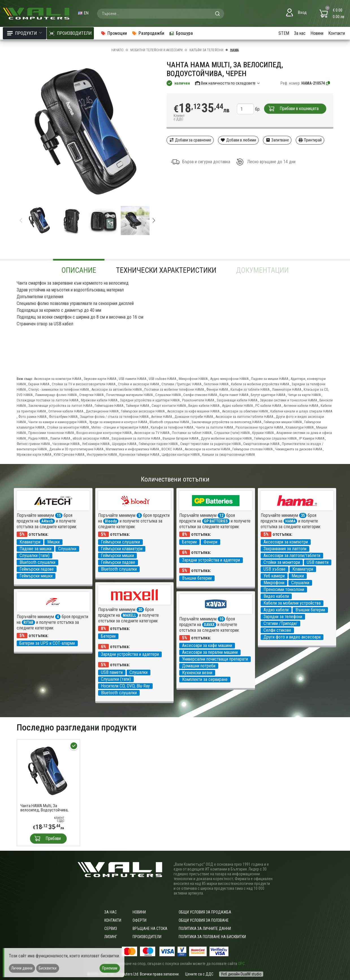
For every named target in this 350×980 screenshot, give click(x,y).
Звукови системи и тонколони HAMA (288, 400)
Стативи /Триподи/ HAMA (181, 384)
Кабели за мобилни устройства (292, 603)
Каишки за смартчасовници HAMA (228, 454)
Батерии (189, 542)
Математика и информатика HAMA (132, 449)
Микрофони (274, 583)
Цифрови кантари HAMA (181, 454)
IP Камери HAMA (312, 438)
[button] (154, 220)
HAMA (235, 50)
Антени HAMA (161, 417)
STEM (284, 33)
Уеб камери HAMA (96, 444)
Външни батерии (197, 578)
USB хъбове (275, 569)
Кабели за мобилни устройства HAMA (260, 384)
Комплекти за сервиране (205, 679)
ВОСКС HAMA (172, 449)
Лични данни (22, 968)
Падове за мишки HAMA (270, 379)
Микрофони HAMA (193, 379)
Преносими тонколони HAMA (51, 433)
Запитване (277, 140)
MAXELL (129, 615)
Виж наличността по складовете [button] (228, 83)
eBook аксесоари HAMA (91, 438)
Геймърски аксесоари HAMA (143, 411)
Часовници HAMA (66, 444)
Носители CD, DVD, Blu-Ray (125, 686)
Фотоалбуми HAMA (63, 417)
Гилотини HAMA (216, 384)
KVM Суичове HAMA (69, 454)
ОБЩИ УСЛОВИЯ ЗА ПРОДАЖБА (205, 912)
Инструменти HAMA (102, 454)
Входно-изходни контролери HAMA (104, 433)
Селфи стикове (277, 630)
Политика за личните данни (205, 929)
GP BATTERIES (216, 521)
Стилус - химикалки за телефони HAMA (59, 389)
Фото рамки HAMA (32, 417)
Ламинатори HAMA (287, 389)
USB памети (318, 562)
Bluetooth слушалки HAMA (169, 422)
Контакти (337, 33)
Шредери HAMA (124, 444)
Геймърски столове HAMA (252, 449)
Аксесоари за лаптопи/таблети (292, 555)
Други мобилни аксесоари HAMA (226, 438)
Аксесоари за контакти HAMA (207, 449)
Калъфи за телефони (206, 50)
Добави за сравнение (190, 140)
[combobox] (161, 14)
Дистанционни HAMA (102, 411)
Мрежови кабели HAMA (99, 400)
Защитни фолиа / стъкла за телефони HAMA (114, 417)
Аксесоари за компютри (286, 542)
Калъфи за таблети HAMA (250, 389)
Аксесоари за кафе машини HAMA (193, 411)
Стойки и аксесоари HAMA (138, 384)
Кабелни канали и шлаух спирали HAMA (301, 411)
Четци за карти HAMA (304, 395)
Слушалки (67, 549)
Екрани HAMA (39, 384)
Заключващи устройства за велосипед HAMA (226, 422)
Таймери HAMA (137, 406)
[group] (87, 132)
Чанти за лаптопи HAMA (214, 427)
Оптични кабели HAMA (66, 411)
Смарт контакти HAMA (169, 406)
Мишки (53, 542)
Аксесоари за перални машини (210, 652)
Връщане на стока (150, 929)
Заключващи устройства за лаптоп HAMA (60, 406)
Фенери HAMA (217, 389)
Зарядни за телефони (283, 617)
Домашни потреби (199, 666)
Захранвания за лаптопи (285, 549)
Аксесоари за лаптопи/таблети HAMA (244, 417)
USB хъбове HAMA (162, 379)
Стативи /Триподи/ (280, 623)
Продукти (25, 33)
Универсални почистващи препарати (215, 659)
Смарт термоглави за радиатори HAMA (210, 444)
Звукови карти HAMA (100, 379)
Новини (317, 33)
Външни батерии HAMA (180, 438)
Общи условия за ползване (204, 920)
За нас (300, 33)
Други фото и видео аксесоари (292, 637)
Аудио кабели (276, 610)
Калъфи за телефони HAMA (172, 427)
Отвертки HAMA (91, 395)
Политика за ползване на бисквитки (212, 937)
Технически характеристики (166, 270)
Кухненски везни (197, 673)
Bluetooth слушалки (37, 562)
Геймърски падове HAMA (158, 444)
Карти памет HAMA (234, 395)
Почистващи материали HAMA (129, 395)
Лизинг (111, 937)
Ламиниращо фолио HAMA (56, 395)
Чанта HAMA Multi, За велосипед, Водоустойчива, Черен (44, 808)
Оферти (140, 920)
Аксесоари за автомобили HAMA (116, 389)
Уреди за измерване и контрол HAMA (118, 422)
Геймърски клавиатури (122, 549)
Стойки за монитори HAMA (68, 427)
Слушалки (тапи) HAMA (232, 433)
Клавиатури (30, 542)
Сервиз (111, 929)
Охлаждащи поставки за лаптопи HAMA (47, 400)
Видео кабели (276, 596)
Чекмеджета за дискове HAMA (299, 449)
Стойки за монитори (282, 562)
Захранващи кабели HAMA (237, 400)
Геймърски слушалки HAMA (275, 438)
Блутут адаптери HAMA (268, 395)
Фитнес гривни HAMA (33, 444)
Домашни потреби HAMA (194, 417)
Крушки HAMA (263, 433)
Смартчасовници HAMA (261, 444)
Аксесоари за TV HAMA (152, 433)
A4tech (47, 521)
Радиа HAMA (38, 438)
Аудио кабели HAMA (237, 406)
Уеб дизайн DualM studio (241, 974)
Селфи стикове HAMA (200, 395)
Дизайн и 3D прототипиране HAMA (76, 449)
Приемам (110, 968)
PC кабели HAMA (268, 406)
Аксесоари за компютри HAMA (58, 379)
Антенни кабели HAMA (301, 406)
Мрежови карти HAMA (34, 454)
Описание (79, 270)
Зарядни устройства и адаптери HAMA (150, 400)
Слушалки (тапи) (34, 555)
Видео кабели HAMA (204, 406)
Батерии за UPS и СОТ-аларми (47, 643)
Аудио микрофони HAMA (229, 379)
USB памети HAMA (132, 379)
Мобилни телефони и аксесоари (156, 50)
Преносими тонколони (284, 589)
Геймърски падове (37, 569)
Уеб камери (274, 576)
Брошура (181, 33)
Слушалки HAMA (168, 395)
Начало (117, 50)
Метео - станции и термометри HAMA (120, 427)
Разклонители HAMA (198, 400)
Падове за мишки (35, 549)
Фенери (210, 542)
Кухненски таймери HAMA (139, 454)
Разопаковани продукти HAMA (259, 427)
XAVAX (209, 625)
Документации (262, 270)
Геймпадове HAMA (109, 406)
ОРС (241, 964)
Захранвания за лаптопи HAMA (136, 438)
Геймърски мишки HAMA (283, 422)
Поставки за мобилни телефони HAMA (174, 389)
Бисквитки (48, 968)
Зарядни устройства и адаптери (211, 560)
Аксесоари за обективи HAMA (245, 411)
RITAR (28, 622)
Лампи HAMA (60, 438)
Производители (147, 937)
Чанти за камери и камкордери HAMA (57, 422)
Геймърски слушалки (120, 542)
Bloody (111, 521)
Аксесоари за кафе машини (207, 645)
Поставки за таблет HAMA (192, 433)
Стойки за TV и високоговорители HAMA (84, 384)
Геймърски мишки (36, 576)
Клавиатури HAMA (300, 427)
